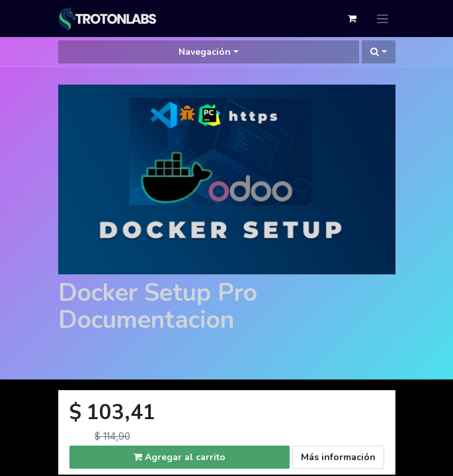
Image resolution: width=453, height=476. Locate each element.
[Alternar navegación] (383, 19)
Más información (338, 457)
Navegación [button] (205, 52)
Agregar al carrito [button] (180, 457)
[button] (379, 52)
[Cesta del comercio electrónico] (352, 19)
